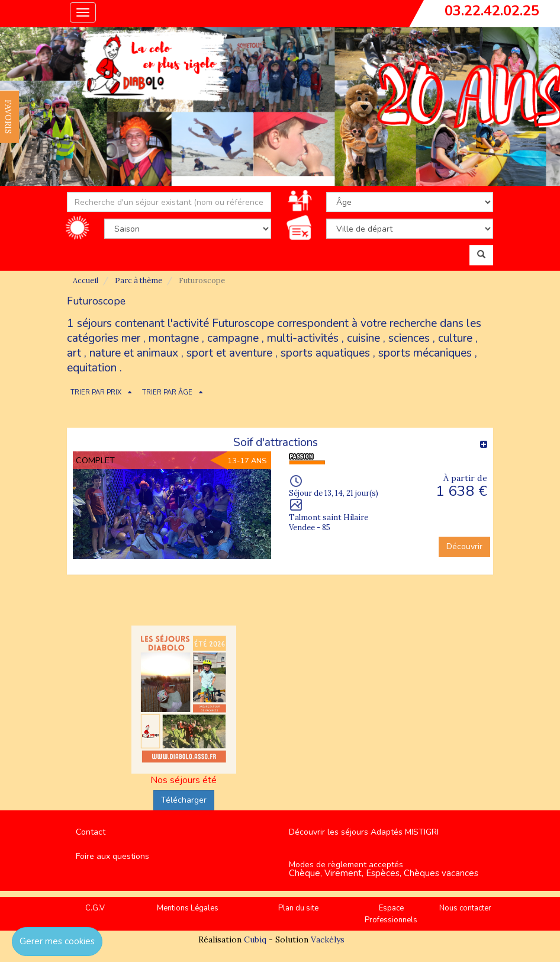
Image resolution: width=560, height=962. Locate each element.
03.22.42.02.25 (492, 11)
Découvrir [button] (464, 546)
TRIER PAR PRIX (96, 392)
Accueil (86, 280)
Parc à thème (139, 280)
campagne (233, 338)
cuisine (363, 338)
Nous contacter (465, 908)
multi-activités (303, 338)
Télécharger (184, 800)
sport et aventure (229, 353)
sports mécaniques (425, 353)
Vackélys (328, 939)
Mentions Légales (188, 908)
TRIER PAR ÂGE (167, 392)
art (74, 353)
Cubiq (255, 939)
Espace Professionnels (391, 914)
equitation (92, 368)
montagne (174, 338)
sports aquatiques (325, 353)
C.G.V (95, 908)
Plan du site (298, 908)
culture (455, 338)
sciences (409, 338)
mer (131, 338)
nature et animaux (134, 353)
